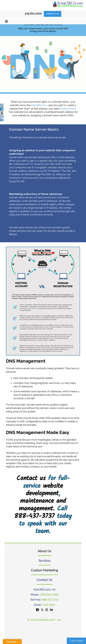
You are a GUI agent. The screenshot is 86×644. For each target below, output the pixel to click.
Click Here (49, 605)
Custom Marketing (45, 570)
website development (44, 490)
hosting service (68, 109)
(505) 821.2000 (49, 594)
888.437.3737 (50, 600)
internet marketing (25, 443)
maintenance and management (42, 505)
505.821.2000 (33, 13)
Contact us (31, 478)
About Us (45, 551)
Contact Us (53, 14)
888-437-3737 (34, 516)
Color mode (76, 641)
